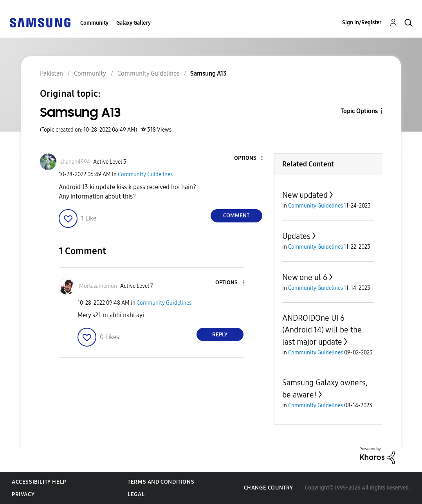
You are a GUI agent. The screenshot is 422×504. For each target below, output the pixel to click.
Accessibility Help (39, 482)
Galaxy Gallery (133, 23)
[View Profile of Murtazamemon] (98, 286)
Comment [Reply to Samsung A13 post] (236, 216)
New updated (305, 195)
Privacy (23, 494)
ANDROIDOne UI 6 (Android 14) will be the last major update (322, 330)
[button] (249, 158)
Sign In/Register (362, 23)
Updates (296, 236)
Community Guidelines (145, 174)
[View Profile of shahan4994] (75, 162)
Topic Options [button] (359, 111)
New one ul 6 (305, 277)
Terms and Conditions (161, 482)
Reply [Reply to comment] (220, 335)
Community (94, 23)
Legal (136, 494)
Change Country (269, 488)
